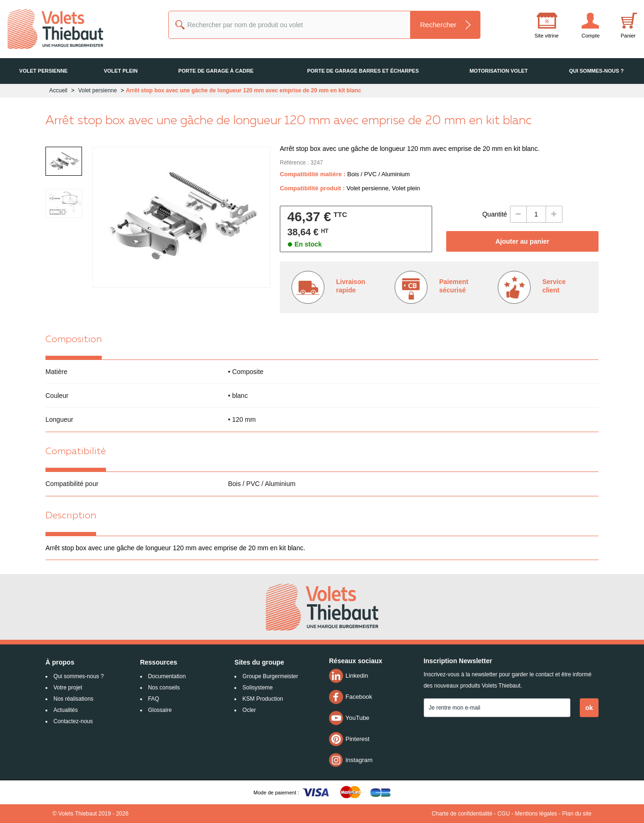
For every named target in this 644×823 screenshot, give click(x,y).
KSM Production (263, 699)
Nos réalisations (73, 699)
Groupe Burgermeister (270, 676)
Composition (74, 340)
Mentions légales (536, 814)
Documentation (167, 676)
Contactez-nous (73, 721)
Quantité (495, 214)
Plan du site (577, 814)
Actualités (66, 710)
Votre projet (68, 688)
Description (71, 516)
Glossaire (160, 710)
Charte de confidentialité (462, 814)
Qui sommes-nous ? (79, 676)
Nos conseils (164, 688)
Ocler (249, 710)
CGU (504, 814)
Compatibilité (76, 452)
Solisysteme (258, 688)
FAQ (154, 699)
